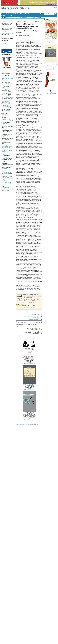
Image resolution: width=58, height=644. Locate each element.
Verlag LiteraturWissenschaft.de (29, 363)
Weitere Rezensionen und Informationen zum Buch (30, 306)
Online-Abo (4, 43)
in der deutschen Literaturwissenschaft (6, 188)
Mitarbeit (4, 16)
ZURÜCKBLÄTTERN (21, 21)
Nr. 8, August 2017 (19, 18)
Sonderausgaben (6, 73)
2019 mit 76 (4, 133)
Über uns (10, 16)
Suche (41, 14)
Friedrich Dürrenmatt (6, 86)
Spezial (14, 14)
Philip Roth (11, 77)
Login (15, 16)
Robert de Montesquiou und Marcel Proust (7, 147)
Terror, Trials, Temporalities (6, 158)
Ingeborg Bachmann (6, 102)
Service (30, 14)
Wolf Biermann (8, 81)
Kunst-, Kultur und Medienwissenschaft (34, 18)
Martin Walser (6, 80)
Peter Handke (9, 98)
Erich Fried (4, 93)
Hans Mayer (4, 31)
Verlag (55, 7)
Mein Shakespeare (6, 82)
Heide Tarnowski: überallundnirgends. (6, 126)
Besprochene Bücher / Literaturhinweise (25, 39)
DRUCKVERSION (38, 318)
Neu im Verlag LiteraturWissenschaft (51, 69)
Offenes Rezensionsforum (7, 33)
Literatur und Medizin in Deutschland (7, 151)
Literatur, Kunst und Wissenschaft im (7, 174)
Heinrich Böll (4, 78)
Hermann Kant (5, 84)
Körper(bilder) (5, 26)
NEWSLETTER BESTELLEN (36, 320)
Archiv (10, 14)
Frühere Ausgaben (10, 18)
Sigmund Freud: (7, 179)
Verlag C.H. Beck (51, 42)
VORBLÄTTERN (39, 21)
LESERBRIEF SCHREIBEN (36, 314)
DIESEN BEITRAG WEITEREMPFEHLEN (33, 316)
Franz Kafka (4, 169)
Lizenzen (31, 334)
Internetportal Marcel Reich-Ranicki (6, 106)
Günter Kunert (5, 77)
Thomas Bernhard (5, 90)
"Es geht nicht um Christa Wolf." (7, 136)
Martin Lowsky (23, 35)
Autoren (25, 14)
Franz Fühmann (9, 96)
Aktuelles (4, 14)
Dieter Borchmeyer (28, 294)
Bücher (19, 14)
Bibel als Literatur (8, 183)
